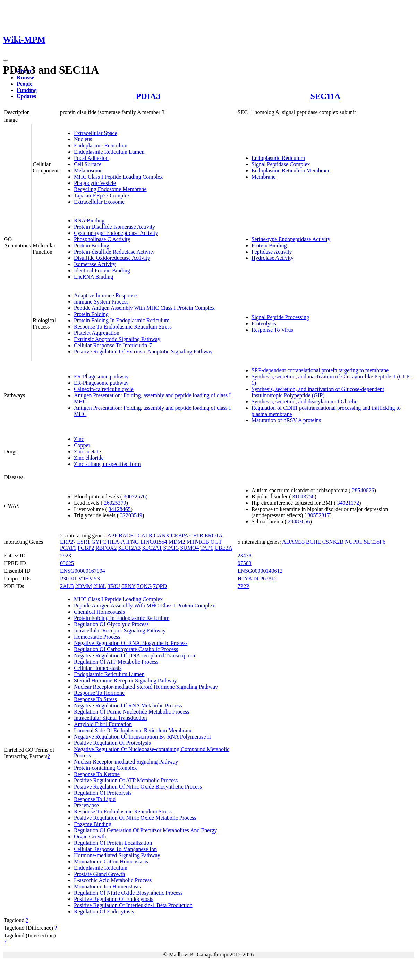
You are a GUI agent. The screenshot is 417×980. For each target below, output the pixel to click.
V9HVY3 (89, 578)
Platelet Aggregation (97, 333)
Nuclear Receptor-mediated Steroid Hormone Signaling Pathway (146, 687)
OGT (216, 542)
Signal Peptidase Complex (281, 164)
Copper (82, 445)
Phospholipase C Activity (102, 239)
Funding (27, 90)
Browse (25, 78)
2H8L (100, 586)
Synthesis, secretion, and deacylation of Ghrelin (305, 402)
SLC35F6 (375, 542)
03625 (67, 563)
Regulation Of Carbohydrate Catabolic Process (126, 649)
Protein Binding (92, 245)
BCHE (313, 542)
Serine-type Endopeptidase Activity (291, 239)
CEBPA (180, 535)
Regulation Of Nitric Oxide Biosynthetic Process (128, 893)
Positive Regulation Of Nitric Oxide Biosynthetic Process (138, 787)
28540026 (363, 490)
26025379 (115, 503)
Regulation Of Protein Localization (113, 843)
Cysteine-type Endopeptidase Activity (116, 233)
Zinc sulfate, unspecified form (107, 464)
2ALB (67, 586)
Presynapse (86, 805)
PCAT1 (68, 548)
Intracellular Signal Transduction (110, 718)
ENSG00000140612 (260, 571)
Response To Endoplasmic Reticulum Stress (123, 327)
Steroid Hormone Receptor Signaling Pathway (125, 680)
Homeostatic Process (97, 637)
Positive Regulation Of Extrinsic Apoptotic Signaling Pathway (143, 352)
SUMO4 (189, 548)
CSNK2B (333, 542)
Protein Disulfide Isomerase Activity (114, 227)
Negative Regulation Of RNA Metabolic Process (128, 705)
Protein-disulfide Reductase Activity (114, 252)
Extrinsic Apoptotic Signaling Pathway (117, 339)
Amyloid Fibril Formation (103, 724)
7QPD (160, 586)
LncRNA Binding (93, 277)
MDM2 (177, 542)
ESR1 (83, 542)
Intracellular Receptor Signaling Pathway (120, 630)
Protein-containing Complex (105, 768)
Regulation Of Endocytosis (104, 911)
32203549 (131, 515)
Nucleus (83, 139)
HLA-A (116, 542)
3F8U (114, 586)
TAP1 (207, 548)
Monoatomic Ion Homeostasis (107, 887)
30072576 (135, 497)
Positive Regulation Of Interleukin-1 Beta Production (133, 905)
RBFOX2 (106, 548)
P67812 (268, 578)
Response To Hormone (99, 693)
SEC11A (326, 96)
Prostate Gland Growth (100, 874)
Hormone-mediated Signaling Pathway (117, 855)
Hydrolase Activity (273, 258)
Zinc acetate (87, 451)
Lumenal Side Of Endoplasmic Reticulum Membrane (133, 730)
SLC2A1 (152, 548)
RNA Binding (89, 220)
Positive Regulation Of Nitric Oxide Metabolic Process (135, 818)
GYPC (99, 542)
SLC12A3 (130, 548)
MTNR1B (198, 542)
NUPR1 (354, 542)
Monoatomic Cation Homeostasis (111, 862)
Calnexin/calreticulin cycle (104, 389)
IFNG (132, 542)
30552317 (319, 515)
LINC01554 (154, 542)
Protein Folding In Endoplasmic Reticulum (122, 320)
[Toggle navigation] (6, 61)
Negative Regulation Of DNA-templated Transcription (134, 655)
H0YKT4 (248, 578)
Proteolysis (264, 323)
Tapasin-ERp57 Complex (102, 195)
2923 (66, 556)
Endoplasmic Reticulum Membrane (291, 171)
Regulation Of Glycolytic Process (111, 624)
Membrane (263, 177)
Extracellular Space (96, 133)
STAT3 (171, 548)
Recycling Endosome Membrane (110, 189)
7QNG (144, 586)
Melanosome (88, 171)
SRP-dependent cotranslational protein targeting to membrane (320, 370)
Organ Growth (90, 837)
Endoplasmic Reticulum (101, 146)
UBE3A (223, 548)
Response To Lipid (95, 799)
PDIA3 (148, 96)
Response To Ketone (97, 774)
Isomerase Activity (95, 264)
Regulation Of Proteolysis (103, 793)
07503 (245, 563)
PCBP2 (86, 548)
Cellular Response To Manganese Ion (115, 849)
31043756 (303, 497)
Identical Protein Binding (102, 270)
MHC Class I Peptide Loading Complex (118, 177)
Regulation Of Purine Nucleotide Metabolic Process (132, 712)
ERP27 (68, 542)
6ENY (128, 586)
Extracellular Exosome (99, 202)
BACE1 (127, 535)
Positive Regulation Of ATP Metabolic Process (126, 780)
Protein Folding (91, 314)
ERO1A (214, 535)
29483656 (299, 522)
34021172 (348, 503)
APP (112, 535)
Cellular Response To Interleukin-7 (113, 345)
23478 (245, 556)
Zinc (79, 439)
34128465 (120, 509)
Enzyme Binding (93, 824)
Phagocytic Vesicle (95, 183)
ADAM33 (293, 542)
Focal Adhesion (91, 158)
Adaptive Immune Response (105, 295)
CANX (161, 535)
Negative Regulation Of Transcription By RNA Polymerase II (142, 737)
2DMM (84, 586)
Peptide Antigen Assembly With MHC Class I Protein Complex (144, 308)
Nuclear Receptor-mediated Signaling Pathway (126, 762)
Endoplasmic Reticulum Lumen (109, 152)
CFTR (196, 535)
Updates (26, 96)
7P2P (244, 586)
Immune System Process (101, 302)
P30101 (69, 578)
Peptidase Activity (272, 252)
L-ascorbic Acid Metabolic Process (113, 880)
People (24, 84)
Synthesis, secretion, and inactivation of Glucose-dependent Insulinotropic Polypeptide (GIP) (318, 392)
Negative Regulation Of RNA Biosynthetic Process (131, 643)
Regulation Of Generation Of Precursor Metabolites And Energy (146, 830)
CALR (145, 535)
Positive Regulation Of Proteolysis (112, 743)
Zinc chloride (89, 458)
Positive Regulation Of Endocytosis (114, 899)
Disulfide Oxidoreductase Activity (112, 258)
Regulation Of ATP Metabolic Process (116, 662)
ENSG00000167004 (83, 571)
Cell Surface (88, 164)
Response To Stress (95, 699)
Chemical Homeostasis (99, 612)
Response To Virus (272, 330)
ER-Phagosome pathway (101, 377)
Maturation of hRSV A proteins (286, 420)
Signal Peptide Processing (280, 317)
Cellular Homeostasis (98, 668)
